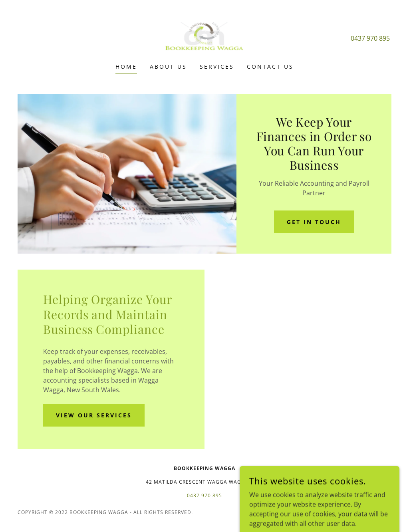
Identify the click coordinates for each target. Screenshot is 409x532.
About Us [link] (168, 66)
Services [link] (217, 66)
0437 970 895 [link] (370, 38)
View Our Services (94, 415)
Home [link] (126, 66)
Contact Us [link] (270, 66)
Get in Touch (314, 222)
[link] (204, 37)
